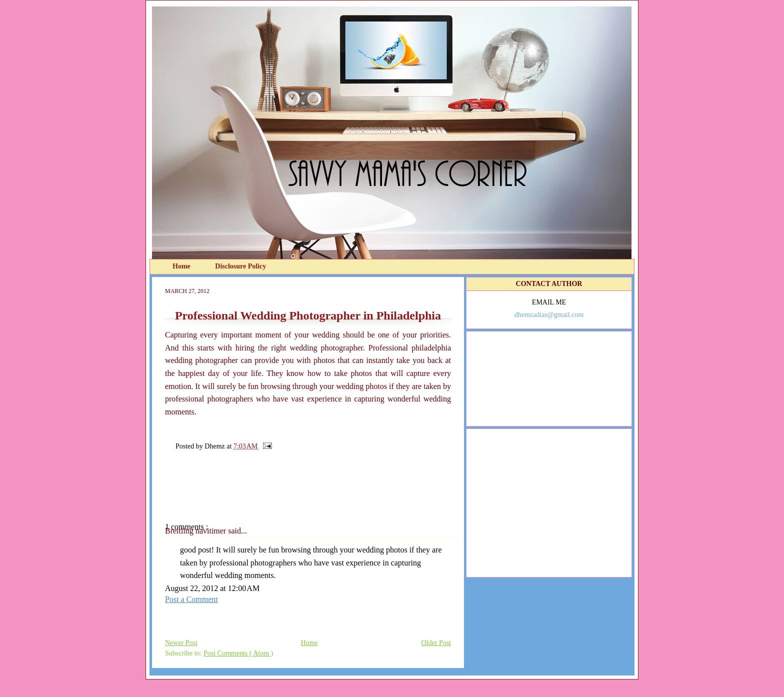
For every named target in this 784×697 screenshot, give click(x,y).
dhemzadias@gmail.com (549, 315)
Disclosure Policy (240, 266)
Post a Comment (191, 599)
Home (182, 266)
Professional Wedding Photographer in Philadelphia (308, 315)
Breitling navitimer (196, 531)
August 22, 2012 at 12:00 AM (212, 588)
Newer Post (181, 643)
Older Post (436, 643)
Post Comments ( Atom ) (238, 653)
